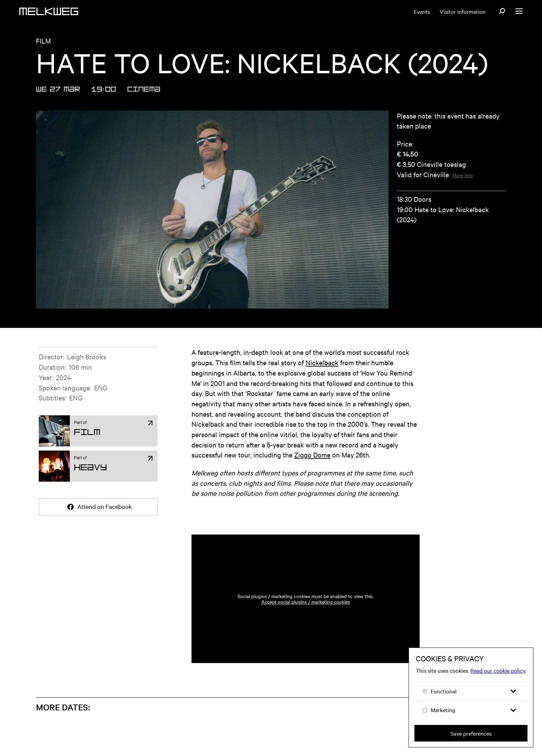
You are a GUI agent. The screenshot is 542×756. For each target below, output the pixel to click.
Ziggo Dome (312, 455)
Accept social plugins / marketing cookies (306, 602)
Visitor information (463, 11)
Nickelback (322, 362)
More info (462, 175)
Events (422, 11)
